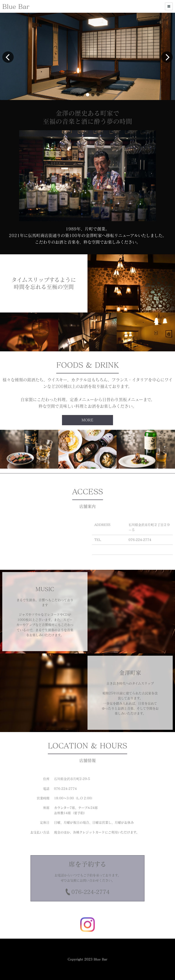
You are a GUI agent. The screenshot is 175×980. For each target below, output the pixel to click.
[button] (77, 95)
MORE (87, 420)
